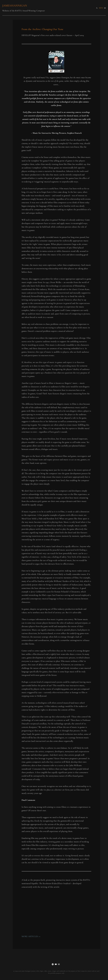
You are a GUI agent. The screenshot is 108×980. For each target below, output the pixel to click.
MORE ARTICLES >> (31, 936)
